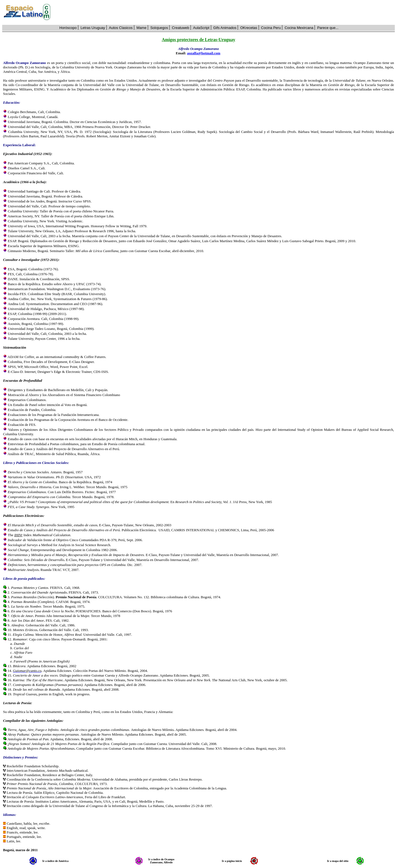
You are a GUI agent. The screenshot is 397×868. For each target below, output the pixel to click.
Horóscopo (68, 28)
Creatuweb (180, 28)
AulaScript (201, 28)
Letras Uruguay (93, 28)
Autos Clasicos (121, 28)
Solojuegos (159, 28)
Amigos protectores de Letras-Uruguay (198, 40)
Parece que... (328, 28)
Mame (141, 28)
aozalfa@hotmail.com (204, 53)
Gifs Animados (225, 28)
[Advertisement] (226, 12)
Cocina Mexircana (299, 28)
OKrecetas (249, 28)
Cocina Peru (271, 28)
